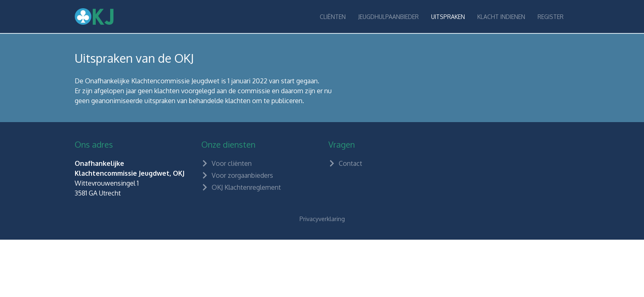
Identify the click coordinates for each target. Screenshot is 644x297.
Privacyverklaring (322, 219)
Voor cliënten (226, 163)
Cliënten (333, 17)
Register (551, 17)
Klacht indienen (501, 17)
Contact (345, 163)
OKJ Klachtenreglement (241, 187)
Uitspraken (448, 17)
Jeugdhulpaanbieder (388, 17)
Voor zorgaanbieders (237, 175)
